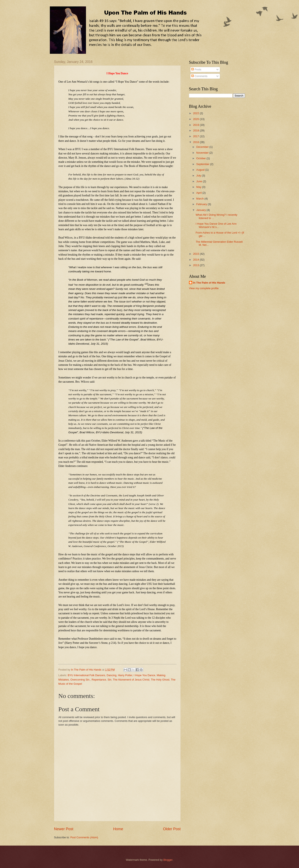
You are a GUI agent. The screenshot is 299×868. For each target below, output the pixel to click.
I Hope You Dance (145, 675)
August (201, 170)
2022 (196, 113)
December (203, 147)
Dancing (112, 675)
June (200, 181)
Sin (110, 680)
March (200, 199)
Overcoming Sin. (80, 680)
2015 (196, 254)
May (199, 187)
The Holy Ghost (160, 680)
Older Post (172, 829)
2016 (196, 142)
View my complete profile (204, 288)
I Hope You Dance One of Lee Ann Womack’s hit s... (216, 225)
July (199, 176)
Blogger (168, 860)
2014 (196, 260)
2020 (196, 119)
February (202, 204)
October (201, 158)
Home (118, 829)
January (201, 210)
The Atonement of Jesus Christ (131, 680)
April (199, 193)
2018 (196, 130)
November (203, 153)
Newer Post (64, 829)
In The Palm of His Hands (209, 283)
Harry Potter (125, 675)
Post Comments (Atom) (84, 837)
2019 (196, 125)
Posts (196, 69)
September (203, 164)
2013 (196, 265)
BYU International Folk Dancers (86, 675)
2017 (196, 136)
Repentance (99, 680)
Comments (199, 76)
